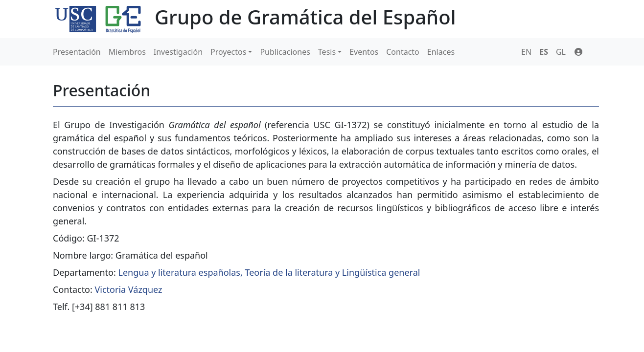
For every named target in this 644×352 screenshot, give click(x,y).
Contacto (403, 52)
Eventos (364, 52)
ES (544, 52)
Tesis (327, 52)
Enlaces (441, 52)
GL (561, 52)
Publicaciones (285, 52)
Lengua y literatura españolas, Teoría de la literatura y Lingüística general (269, 272)
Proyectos (228, 52)
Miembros (127, 52)
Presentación (77, 52)
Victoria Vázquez (129, 289)
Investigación (178, 52)
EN (526, 52)
